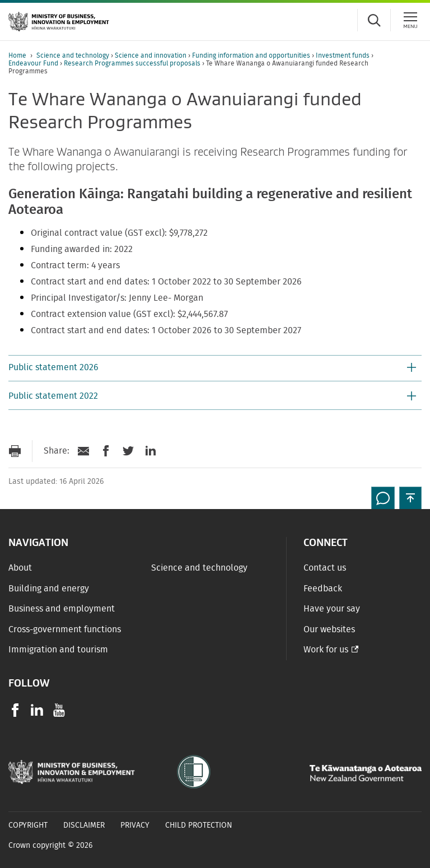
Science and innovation (151, 55)
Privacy (135, 825)
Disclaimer (84, 825)
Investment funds (343, 55)
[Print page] (15, 451)
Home (17, 55)
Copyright (28, 825)
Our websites (329, 629)
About (20, 568)
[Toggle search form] (374, 20)
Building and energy (49, 589)
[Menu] (410, 20)
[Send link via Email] (83, 451)
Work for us (326, 650)
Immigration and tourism (58, 650)
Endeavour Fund (34, 63)
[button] (215, 368)
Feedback (323, 589)
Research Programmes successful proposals (133, 63)
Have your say (332, 609)
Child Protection (199, 825)
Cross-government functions (65, 629)
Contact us (325, 568)
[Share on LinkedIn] (151, 451)
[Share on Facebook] (106, 451)
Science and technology (74, 55)
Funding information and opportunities (252, 55)
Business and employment (62, 609)
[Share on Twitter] (128, 451)
